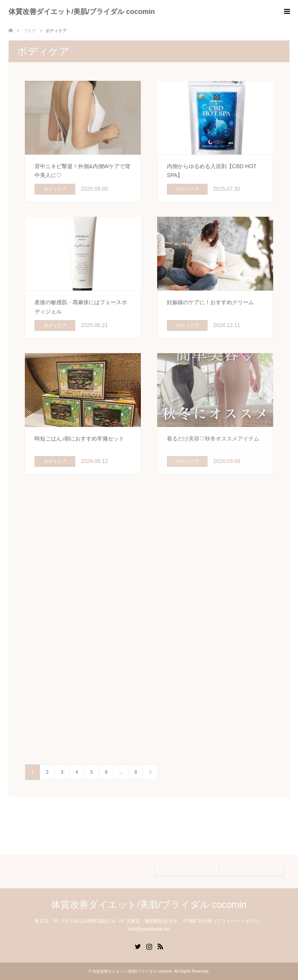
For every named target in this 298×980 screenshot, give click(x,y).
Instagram (149, 946)
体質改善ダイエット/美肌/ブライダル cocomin (82, 12)
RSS (160, 946)
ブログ (29, 31)
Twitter (138, 946)
